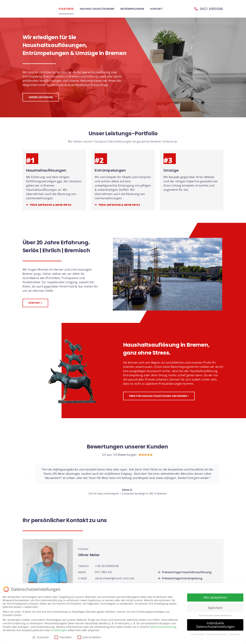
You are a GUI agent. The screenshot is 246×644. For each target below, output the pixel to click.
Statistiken (63, 637)
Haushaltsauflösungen (97, 9)
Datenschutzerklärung (163, 627)
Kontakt (156, 9)
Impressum (235, 634)
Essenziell (40, 637)
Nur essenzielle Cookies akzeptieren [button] (215, 615)
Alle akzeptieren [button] (215, 597)
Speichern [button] (215, 608)
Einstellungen (59, 630)
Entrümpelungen (132, 9)
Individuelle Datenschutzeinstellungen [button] (215, 625)
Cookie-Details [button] (198, 634)
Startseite (66, 9)
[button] (31, 480)
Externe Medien (89, 637)
